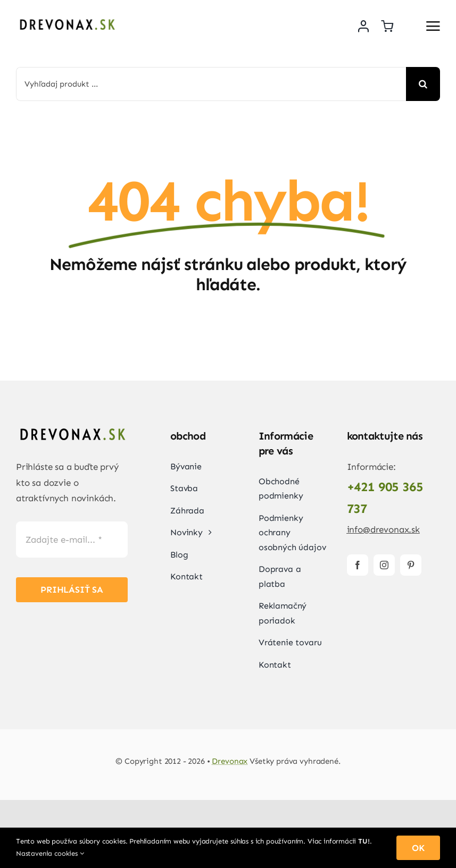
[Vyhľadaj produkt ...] (211, 84)
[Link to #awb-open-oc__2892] (433, 26)
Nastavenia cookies (50, 853)
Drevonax (230, 761)
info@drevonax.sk (383, 529)
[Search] (423, 84)
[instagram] (384, 565)
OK (418, 848)
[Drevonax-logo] (67, 19)
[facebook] (358, 565)
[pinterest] (411, 565)
